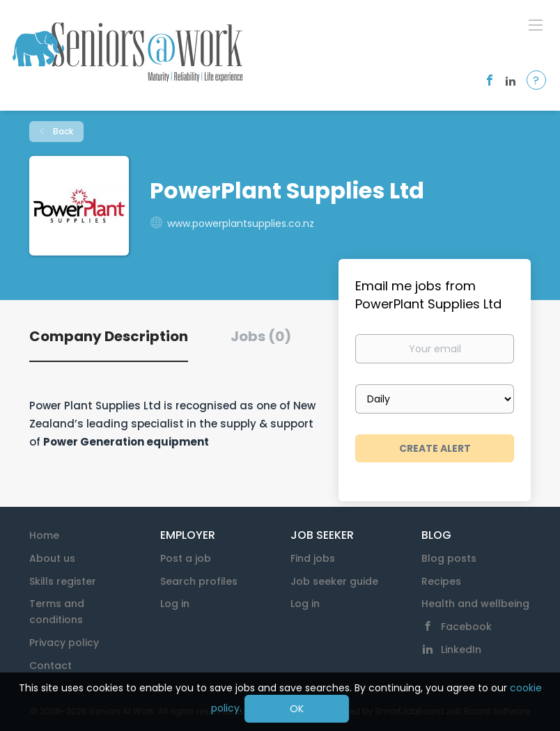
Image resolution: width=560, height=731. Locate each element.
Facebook (466, 627)
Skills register (63, 581)
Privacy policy (64, 643)
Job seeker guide (334, 581)
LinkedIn (461, 650)
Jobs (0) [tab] (261, 336)
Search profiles (199, 581)
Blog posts (449, 558)
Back (62, 131)
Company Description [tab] (109, 336)
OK (297, 709)
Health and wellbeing (475, 604)
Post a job (186, 558)
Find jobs (313, 558)
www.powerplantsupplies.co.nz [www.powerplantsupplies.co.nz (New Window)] (241, 223)
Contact (50, 666)
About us (52, 558)
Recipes (441, 581)
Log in (175, 604)
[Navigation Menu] (536, 24)
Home (44, 535)
